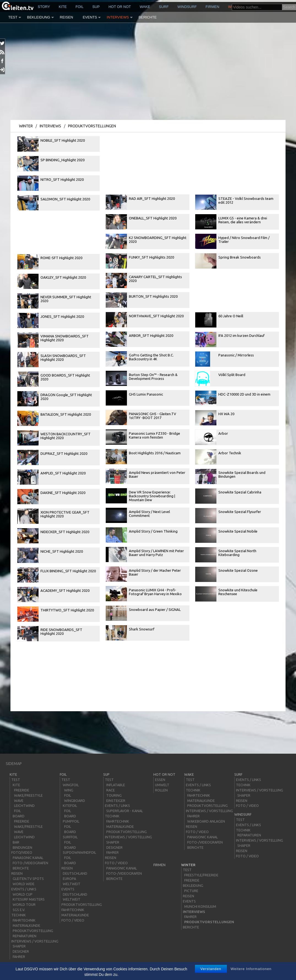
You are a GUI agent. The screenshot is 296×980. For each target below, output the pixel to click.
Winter (26, 126)
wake (145, 7)
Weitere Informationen (251, 969)
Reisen (66, 17)
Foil (79, 7)
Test (13, 17)
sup (96, 7)
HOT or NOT (120, 7)
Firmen (213, 7)
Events (90, 17)
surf (164, 7)
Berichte (148, 17)
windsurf (187, 7)
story (44, 7)
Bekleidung (39, 17)
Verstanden (211, 969)
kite (63, 7)
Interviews (118, 17)
